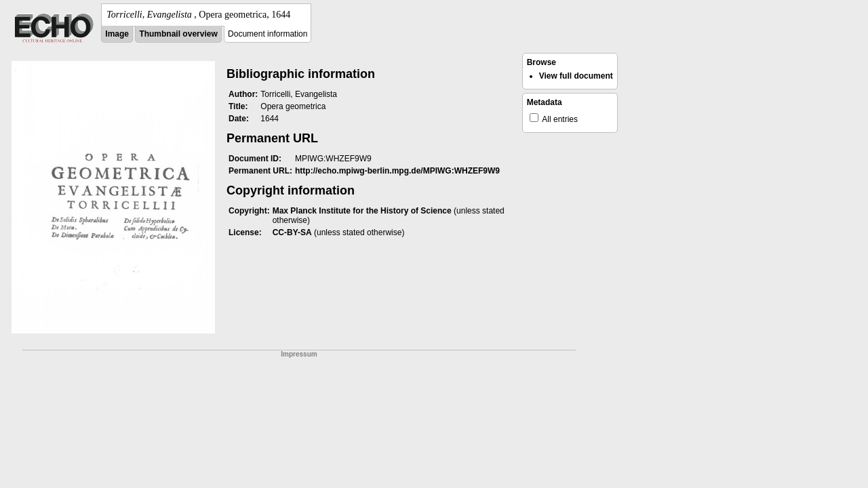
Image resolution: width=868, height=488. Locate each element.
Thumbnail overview (178, 34)
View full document (576, 76)
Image (117, 34)
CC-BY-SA (292, 232)
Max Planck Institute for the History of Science (362, 211)
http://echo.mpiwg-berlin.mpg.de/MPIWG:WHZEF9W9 (397, 171)
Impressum (299, 354)
